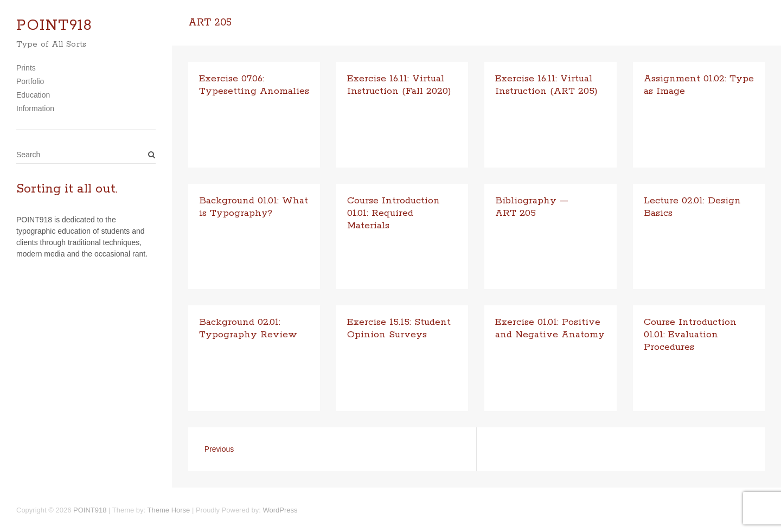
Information (35, 108)
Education (33, 95)
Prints (26, 68)
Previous (219, 449)
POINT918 (54, 26)
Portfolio (30, 81)
